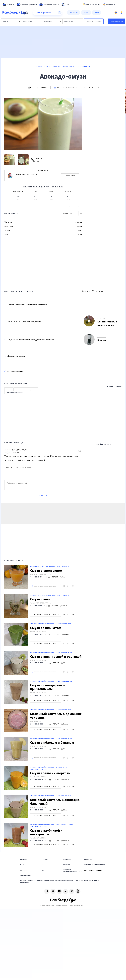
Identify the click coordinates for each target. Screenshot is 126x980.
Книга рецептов (92, 4)
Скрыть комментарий (22, 468)
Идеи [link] (22, 865)
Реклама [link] (66, 865)
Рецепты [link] (24, 860)
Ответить (9, 468)
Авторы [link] (45, 860)
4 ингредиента (38, 577)
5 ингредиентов (38, 634)
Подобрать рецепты (117, 21)
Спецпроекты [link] (26, 876)
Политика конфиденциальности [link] (72, 870)
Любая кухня (52, 21)
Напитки (11, 21)
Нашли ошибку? (114, 386)
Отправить (43, 496)
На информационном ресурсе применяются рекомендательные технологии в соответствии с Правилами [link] (60, 882)
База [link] (44, 865)
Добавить (109, 4)
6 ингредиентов (38, 695)
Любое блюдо (32, 21)
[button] (97, 291)
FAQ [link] (43, 870)
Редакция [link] (67, 860)
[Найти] (60, 13)
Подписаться (70, 176)
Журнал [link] (23, 870)
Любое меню (73, 21)
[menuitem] (8, 4)
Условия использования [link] (95, 865)
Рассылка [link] (88, 860)
